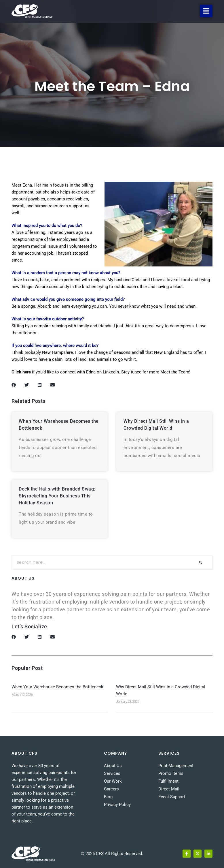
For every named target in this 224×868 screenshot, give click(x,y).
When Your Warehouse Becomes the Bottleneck (57, 687)
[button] (206, 11)
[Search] (201, 562)
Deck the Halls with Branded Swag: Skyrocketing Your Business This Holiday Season (57, 496)
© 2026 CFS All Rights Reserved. (112, 854)
